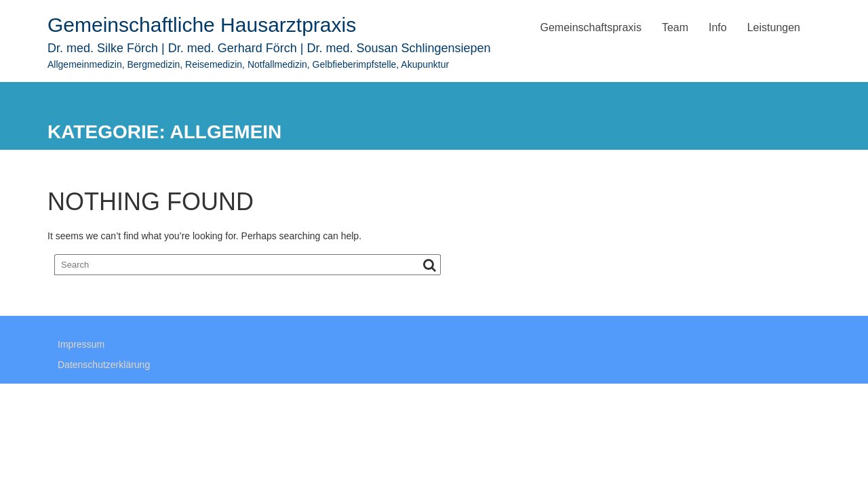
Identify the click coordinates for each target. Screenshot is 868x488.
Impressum (81, 346)
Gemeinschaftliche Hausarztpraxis (202, 25)
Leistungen (774, 27)
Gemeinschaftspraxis (591, 27)
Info (718, 27)
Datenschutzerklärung (104, 367)
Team (675, 27)
